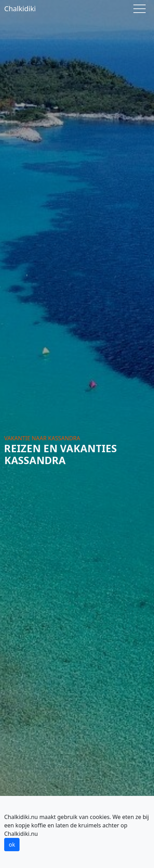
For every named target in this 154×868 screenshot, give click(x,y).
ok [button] (12, 845)
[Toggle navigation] (140, 9)
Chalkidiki (20, 9)
